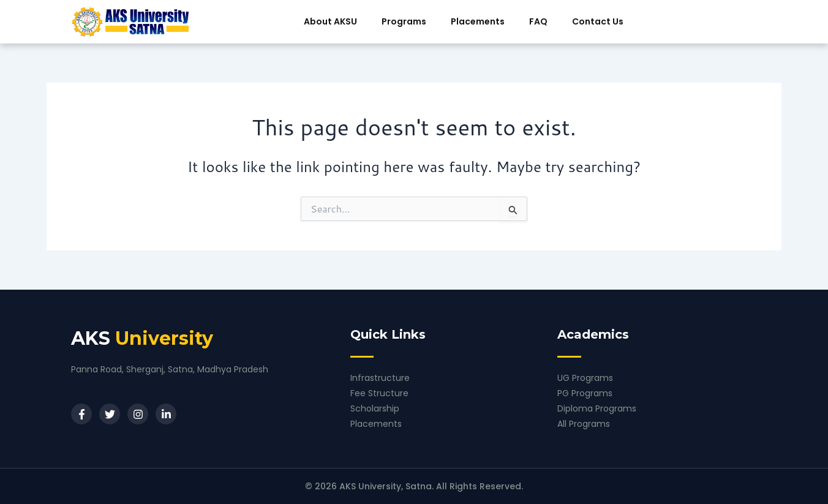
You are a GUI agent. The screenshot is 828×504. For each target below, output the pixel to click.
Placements (478, 21)
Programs (404, 21)
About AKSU (330, 21)
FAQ (538, 21)
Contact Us (598, 21)
